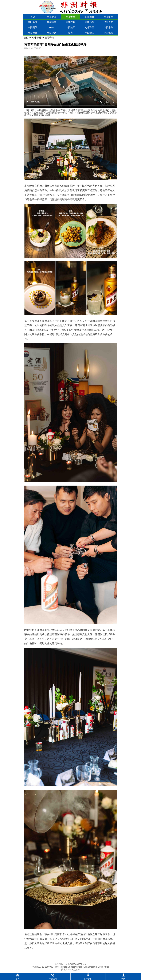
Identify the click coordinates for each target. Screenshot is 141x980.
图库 (70, 33)
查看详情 (49, 38)
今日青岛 (33, 33)
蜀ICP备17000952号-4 (76, 964)
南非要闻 (52, 17)
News (52, 27)
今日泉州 (108, 27)
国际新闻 (33, 22)
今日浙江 (89, 33)
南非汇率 (108, 17)
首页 (33, 17)
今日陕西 (70, 27)
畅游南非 (52, 22)
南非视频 (70, 22)
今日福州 (52, 33)
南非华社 (70, 17)
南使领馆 (89, 22)
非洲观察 (89, 17)
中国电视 (108, 33)
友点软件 (76, 969)
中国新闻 (33, 27)
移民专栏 (108, 22)
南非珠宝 (89, 27)
